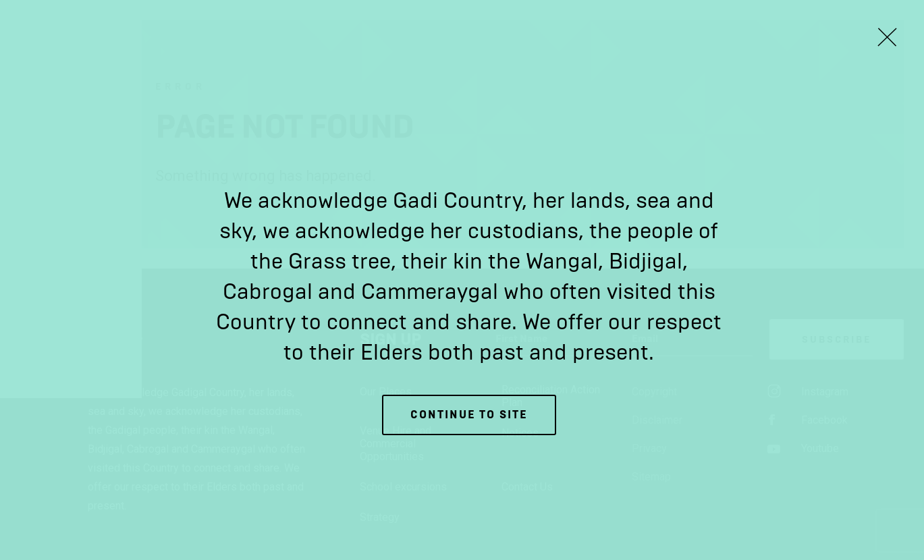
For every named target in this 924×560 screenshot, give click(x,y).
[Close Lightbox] (887, 37)
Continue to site (469, 415)
